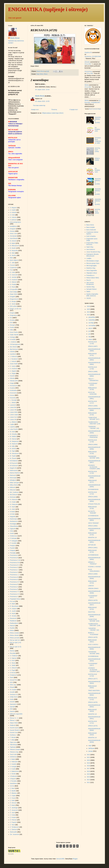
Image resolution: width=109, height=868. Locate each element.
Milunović (13, 490)
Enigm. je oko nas (16, 309)
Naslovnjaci (14, 519)
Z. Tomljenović (15, 827)
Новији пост (35, 110)
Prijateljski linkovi (15, 599)
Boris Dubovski (91, 230)
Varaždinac (13, 783)
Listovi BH (13, 407)
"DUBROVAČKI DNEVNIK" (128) (94, 625)
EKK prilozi (13, 306)
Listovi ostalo (14, 415)
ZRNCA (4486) (93, 372)
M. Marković (14, 444)
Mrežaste (13, 497)
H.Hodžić (13, 339)
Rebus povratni (15, 638)
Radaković (13, 621)
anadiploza (13, 226)
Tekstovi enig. (14, 752)
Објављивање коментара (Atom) (53, 113)
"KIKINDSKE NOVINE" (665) (94, 457)
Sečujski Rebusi (91, 289)
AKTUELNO (92, 545)
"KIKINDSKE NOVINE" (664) (94, 653)
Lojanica (13, 427)
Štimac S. (13, 720)
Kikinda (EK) (14, 381)
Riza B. (89, 280)
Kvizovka (13, 398)
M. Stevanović (14, 453)
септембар (92, 325)
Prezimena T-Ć (15, 592)
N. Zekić (13, 509)
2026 (89, 306)
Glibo (12, 330)
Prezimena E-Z (15, 565)
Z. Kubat (13, 815)
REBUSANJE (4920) (92, 687)
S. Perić (12, 660)
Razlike (12, 628)
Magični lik (13, 468)
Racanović (13, 618)
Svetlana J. (13, 735)
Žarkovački (13, 832)
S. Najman (13, 658)
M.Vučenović (14, 466)
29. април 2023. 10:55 (42, 101)
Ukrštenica (13, 757)
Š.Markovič (13, 675)
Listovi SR (13, 420)
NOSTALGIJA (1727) (92, 402)
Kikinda (12, 378)
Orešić (12, 533)
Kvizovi (12, 395)
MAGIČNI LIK (92, 538)
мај (90, 337)
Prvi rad (12, 601)
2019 (89, 763)
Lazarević (13, 405)
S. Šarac (13, 663)
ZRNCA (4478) (93, 637)
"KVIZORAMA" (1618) (93, 384)
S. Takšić (13, 665)
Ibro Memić (13, 347)
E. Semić (13, 304)
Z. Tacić (12, 825)
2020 (89, 760)
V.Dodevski (14, 776)
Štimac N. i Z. (14, 718)
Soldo (12, 699)
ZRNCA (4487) (93, 346)
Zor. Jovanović (15, 834)
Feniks (12, 327)
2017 (89, 768)
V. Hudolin (13, 764)
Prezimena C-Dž (15, 560)
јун (90, 334)
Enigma (12, 313)
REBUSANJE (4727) (92, 481)
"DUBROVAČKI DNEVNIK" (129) (94, 423)
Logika (12, 424)
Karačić (12, 376)
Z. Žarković (13, 829)
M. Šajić (13, 451)
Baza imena (90, 225)
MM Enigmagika (91, 266)
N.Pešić (12, 514)
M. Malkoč (13, 436)
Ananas (12, 231)
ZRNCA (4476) (93, 702)
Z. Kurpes (13, 817)
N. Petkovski (14, 504)
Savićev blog (90, 287)
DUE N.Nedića (91, 236)
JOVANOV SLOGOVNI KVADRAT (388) (94, 467)
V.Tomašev (13, 781)
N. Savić (13, 507)
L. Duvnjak (13, 400)
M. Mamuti (13, 439)
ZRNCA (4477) (93, 679)
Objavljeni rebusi (92, 273)
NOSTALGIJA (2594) (98, 150)
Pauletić (13, 548)
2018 (89, 766)
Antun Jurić (14, 234)
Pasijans (13, 546)
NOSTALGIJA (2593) (98, 211)
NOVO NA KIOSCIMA (92, 393)
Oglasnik (13, 529)
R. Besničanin (14, 606)
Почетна (54, 110)
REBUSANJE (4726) (92, 508)
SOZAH (12, 702)
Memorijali (13, 478)
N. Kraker (13, 502)
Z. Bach (12, 788)
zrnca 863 (88, 64)
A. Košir (12, 215)
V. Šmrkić (13, 774)
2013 (89, 780)
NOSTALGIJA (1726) (92, 441)
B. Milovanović (15, 246)
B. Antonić (13, 241)
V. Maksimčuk (14, 771)
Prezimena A (14, 555)
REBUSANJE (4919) (92, 710)
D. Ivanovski (14, 275)
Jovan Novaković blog (93, 252)
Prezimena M (14, 577)
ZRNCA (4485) (93, 406)
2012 (89, 782)
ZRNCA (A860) (97, 159)
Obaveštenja (14, 526)
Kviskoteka (13, 390)
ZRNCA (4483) (93, 497)
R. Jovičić (13, 611)
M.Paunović (14, 463)
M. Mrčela (13, 449)
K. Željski (13, 373)
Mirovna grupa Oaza (93, 263)
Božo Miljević (14, 260)
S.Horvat (13, 673)
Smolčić (12, 692)
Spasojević (13, 704)
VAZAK (89, 298)
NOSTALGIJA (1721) (92, 722)
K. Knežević (14, 369)
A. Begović (13, 208)
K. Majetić (13, 371)
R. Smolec (13, 616)
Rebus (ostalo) (15, 633)
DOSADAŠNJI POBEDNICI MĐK (98, 140)
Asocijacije (13, 236)
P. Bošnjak (13, 538)
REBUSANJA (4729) (92, 389)
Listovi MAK (14, 412)
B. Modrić (13, 248)
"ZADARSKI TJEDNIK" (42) (94, 629)
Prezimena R (14, 584)
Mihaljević (13, 480)
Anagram (13, 229)
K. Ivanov (13, 366)
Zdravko (87, 62)
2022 (89, 755)
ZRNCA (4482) (93, 526)
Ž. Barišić (13, 791)
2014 (89, 777)
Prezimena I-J (14, 570)
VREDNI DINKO (93, 588)
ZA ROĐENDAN (97, 129)
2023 (89, 315)
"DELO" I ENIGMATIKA (93, 380)
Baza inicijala (91, 227)
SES (11, 682)
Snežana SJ (14, 695)
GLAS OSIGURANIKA (94, 570)
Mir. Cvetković (14, 492)
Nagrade (13, 517)
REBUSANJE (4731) (92, 354)
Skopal (12, 687)
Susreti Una (14, 733)
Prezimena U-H (15, 594)
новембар (92, 320)
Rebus (46, 74)
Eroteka (12, 320)
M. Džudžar (14, 434)
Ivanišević (13, 354)
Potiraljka (13, 553)
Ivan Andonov (91, 249)
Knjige (12, 383)
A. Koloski (13, 212)
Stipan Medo (14, 723)
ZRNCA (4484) (93, 444)
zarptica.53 (88, 52)
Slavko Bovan (40, 96)
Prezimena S (14, 587)
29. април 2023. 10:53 (42, 90)
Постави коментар (39, 105)
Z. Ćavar (13, 798)
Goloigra (13, 337)
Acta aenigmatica (15, 222)
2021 (89, 757)
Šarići (12, 677)
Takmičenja (14, 745)
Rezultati (13, 653)
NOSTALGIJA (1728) (92, 368)
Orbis (12, 531)
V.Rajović (13, 779)
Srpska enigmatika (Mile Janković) (92, 295)
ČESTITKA (92, 612)
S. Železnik (13, 668)
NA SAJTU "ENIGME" (92, 512)
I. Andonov (13, 342)
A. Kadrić (13, 210)
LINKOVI (91, 586)
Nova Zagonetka (92, 270)
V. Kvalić (13, 769)
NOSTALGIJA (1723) (92, 675)
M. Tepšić (13, 456)
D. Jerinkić (13, 277)
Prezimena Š (14, 589)
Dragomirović (14, 299)
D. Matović (13, 282)
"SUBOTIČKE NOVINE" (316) (94, 620)
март (90, 746)
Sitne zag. (13, 685)
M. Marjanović (14, 441)
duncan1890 (60, 859)
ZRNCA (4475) (93, 726)
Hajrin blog (90, 247)
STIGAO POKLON (94, 504)
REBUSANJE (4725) (92, 534)
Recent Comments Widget (95, 109)
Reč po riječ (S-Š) (16, 647)
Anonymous (88, 72)
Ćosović (13, 265)
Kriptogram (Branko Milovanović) (93, 255)
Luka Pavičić (14, 429)
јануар (91, 751)
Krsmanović (14, 386)
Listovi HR (13, 410)
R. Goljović (13, 609)
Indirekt (12, 352)
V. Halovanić (14, 762)
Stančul (12, 711)
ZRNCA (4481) (93, 548)
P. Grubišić (13, 543)
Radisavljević (14, 623)
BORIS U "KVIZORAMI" (93, 634)
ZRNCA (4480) (93, 574)
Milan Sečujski (15, 483)
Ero (11, 318)
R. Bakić (13, 604)
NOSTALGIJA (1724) (92, 493)
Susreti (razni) (14, 728)
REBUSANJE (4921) (92, 641)
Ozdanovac (14, 536)
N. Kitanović (14, 500)
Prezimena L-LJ (15, 575)
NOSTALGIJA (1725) (92, 472)
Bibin (12, 258)
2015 (89, 774)
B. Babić (13, 243)
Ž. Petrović (13, 820)
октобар (91, 323)
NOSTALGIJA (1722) (92, 699)
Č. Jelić (12, 263)
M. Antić (13, 432)
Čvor (12, 270)
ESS (11, 323)
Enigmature (14, 315)
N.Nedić (13, 512)
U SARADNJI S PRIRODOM (93, 436)
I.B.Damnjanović (15, 344)
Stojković (13, 725)
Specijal (12, 707)
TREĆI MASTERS (94, 691)
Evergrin (13, 325)
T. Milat (12, 740)
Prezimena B (14, 558)
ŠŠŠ (11, 709)
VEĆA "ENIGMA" (94, 523)
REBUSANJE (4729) (92, 414)
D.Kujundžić (14, 289)
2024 (89, 312)
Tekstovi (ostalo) (15, 750)
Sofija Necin (14, 697)
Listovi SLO (14, 417)
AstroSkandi (14, 238)
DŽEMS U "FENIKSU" (92, 563)
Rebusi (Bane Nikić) (93, 278)
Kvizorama (13, 393)
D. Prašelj (13, 284)
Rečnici (12, 651)
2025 (89, 309)
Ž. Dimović (13, 803)
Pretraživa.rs (90, 275)
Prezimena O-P (15, 582)
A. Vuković (13, 217)
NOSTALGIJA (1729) (92, 343)
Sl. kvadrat (13, 690)
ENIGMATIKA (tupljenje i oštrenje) (48, 9)
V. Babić (13, 759)
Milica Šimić (14, 485)
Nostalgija (13, 524)
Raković (13, 626)
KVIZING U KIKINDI (94, 567)
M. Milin (12, 446)
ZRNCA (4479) (93, 600)
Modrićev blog (91, 268)
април (91, 339)
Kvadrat (12, 388)
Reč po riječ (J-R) (16, 643)
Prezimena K (14, 572)
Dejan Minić (40, 74)
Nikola (87, 85)
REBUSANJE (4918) (92, 734)
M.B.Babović (14, 461)
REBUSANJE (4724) (92, 551)
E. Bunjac (13, 301)
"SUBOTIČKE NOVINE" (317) (94, 418)
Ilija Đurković (14, 349)
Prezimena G (14, 567)
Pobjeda (13, 550)
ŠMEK (88, 292)
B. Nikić (12, 253)
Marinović (13, 475)
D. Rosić (13, 287)
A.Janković (13, 220)
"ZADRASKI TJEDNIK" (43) (94, 427)
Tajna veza (13, 742)
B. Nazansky (14, 251)
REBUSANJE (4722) (92, 608)
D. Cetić (13, 272)
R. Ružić (13, 614)
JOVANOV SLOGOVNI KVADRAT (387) (94, 670)
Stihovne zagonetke (16, 714)
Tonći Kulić (13, 754)
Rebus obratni (14, 635)
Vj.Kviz (12, 786)
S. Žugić (13, 670)
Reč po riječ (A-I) (15, 640)
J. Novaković (14, 359)
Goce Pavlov (14, 332)
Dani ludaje (14, 292)
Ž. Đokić (13, 805)
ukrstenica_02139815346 (93, 56)
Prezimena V (14, 596)
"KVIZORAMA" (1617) (93, 597)
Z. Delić (12, 800)
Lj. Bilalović (14, 422)
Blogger (75, 859)
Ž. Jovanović (14, 810)
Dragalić (13, 297)
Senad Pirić (14, 680)
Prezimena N (14, 579)
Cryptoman (13, 268)
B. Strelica (13, 255)
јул (90, 331)
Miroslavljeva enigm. (93, 261)
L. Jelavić (13, 403)
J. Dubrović (14, 356)
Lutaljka (89, 258)
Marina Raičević (15, 473)
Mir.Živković (14, 495)
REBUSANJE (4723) (92, 582)
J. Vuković (13, 361)
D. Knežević (14, 280)
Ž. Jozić (12, 813)
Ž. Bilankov (13, 793)
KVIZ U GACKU (93, 644)
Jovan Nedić (14, 364)
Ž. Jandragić (14, 808)
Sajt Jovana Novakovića (90, 283)
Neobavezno (14, 521)
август (91, 328)
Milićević (13, 487)
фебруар (92, 748)
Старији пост (74, 110)
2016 (89, 771)
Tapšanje (13, 747)
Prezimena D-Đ (15, 563)
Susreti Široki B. (15, 730)
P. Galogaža (14, 541)
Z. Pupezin (13, 822)
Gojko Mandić (14, 335)
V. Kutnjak (13, 767)
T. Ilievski (13, 737)
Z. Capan (13, 796)
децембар (92, 317)
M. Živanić (13, 458)
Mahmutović (14, 470)
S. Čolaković (14, 656)
